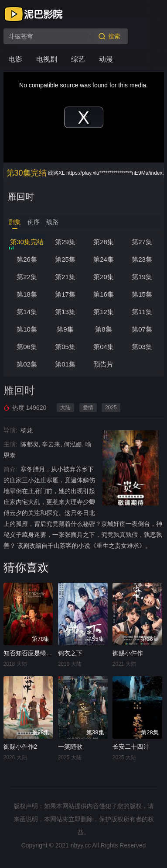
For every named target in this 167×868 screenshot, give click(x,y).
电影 (15, 59)
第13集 (65, 312)
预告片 (104, 364)
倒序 (34, 222)
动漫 (106, 59)
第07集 (142, 329)
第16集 (104, 294)
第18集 (27, 294)
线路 (52, 222)
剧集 (15, 222)
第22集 (27, 277)
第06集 (27, 347)
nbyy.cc (81, 845)
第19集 (142, 277)
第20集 (104, 277)
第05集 (65, 347)
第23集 (142, 259)
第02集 (27, 364)
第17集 (65, 294)
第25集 (65, 259)
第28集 (104, 242)
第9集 (65, 329)
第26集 (27, 259)
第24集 (104, 259)
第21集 (65, 277)
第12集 (104, 312)
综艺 (78, 59)
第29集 (65, 242)
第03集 (142, 347)
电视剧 (47, 59)
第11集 (142, 312)
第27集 (142, 242)
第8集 (103, 329)
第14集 (27, 312)
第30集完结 (27, 242)
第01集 (65, 364)
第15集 (142, 294)
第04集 (104, 347)
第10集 (27, 329)
